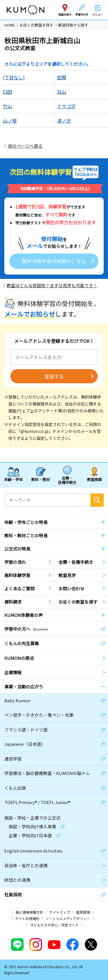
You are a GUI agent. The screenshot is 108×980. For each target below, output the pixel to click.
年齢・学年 (13, 479)
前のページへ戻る (25, 146)
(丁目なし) (14, 77)
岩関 (62, 77)
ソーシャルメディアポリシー (68, 918)
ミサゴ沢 (66, 106)
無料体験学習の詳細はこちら (54, 261)
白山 (62, 92)
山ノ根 (10, 121)
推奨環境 (83, 912)
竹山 (7, 106)
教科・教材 (40, 479)
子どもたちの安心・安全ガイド (54, 925)
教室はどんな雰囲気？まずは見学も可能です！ (52, 286)
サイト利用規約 (27, 918)
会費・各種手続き (67, 480)
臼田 (7, 92)
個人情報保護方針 (29, 912)
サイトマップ (60, 912)
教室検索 (94, 479)
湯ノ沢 (64, 121)
